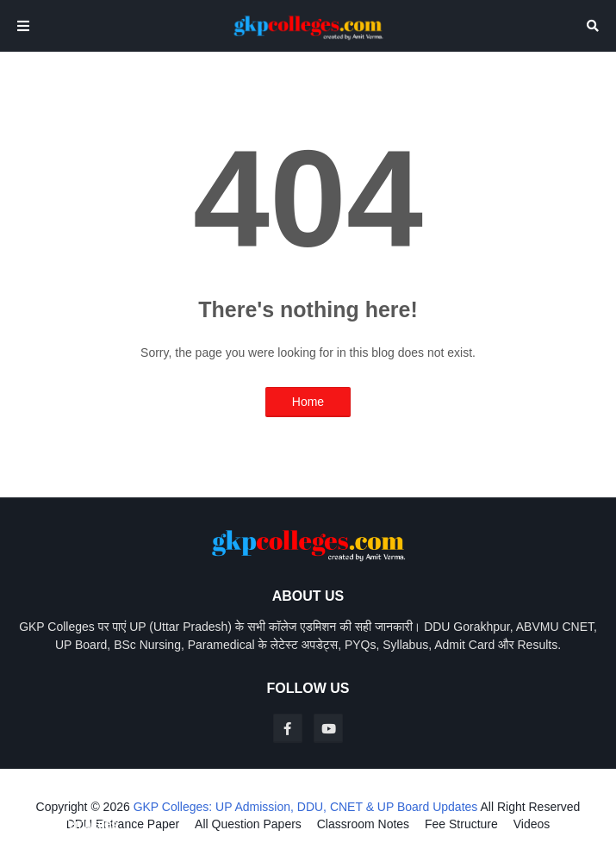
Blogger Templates (67, 824)
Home (308, 402)
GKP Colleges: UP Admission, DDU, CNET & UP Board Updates (306, 807)
